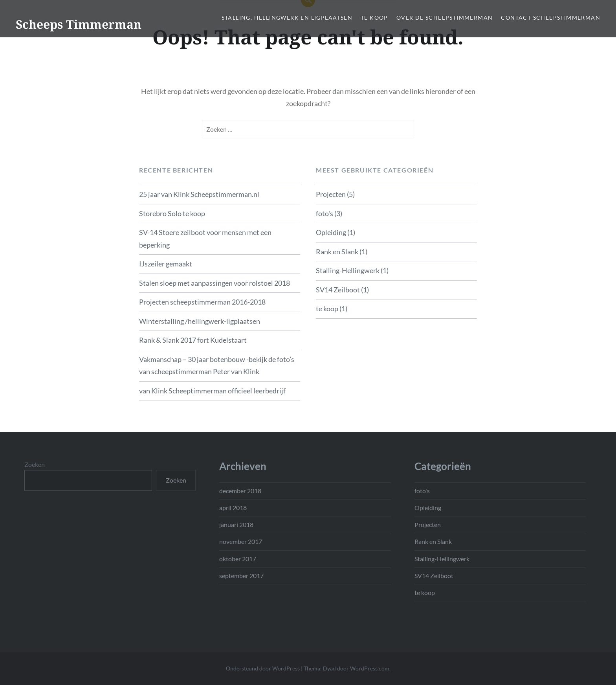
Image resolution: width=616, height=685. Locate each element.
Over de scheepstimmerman (445, 17)
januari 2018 (236, 524)
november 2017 (241, 541)
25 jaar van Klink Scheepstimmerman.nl (199, 194)
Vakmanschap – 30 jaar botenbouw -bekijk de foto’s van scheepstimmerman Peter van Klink (217, 365)
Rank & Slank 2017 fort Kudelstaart (193, 340)
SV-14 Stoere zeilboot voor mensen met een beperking (205, 239)
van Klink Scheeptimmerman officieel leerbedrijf (212, 391)
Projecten (331, 194)
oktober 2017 (238, 559)
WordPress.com (370, 668)
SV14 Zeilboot (338, 290)
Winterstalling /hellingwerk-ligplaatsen (200, 321)
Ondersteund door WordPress (263, 668)
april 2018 (233, 508)
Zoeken (35, 464)
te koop (374, 17)
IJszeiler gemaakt (166, 264)
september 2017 (241, 576)
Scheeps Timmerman (79, 24)
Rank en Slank (337, 252)
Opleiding (331, 232)
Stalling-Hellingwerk (348, 270)
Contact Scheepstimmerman (551, 17)
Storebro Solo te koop (172, 213)
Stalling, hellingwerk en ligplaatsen (287, 17)
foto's (324, 213)
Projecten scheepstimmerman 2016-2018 (202, 302)
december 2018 (240, 491)
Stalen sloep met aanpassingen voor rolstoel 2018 (214, 283)
